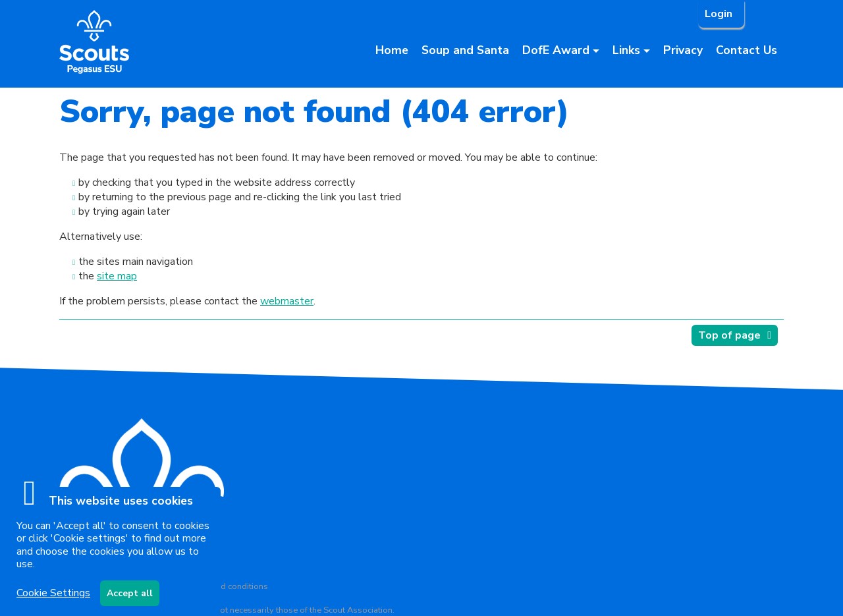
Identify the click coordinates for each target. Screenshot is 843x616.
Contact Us (747, 50)
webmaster (287, 301)
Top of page (729, 335)
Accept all (130, 593)
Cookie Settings (53, 593)
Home (392, 50)
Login (720, 14)
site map (117, 276)
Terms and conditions (227, 586)
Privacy (683, 50)
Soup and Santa (465, 50)
